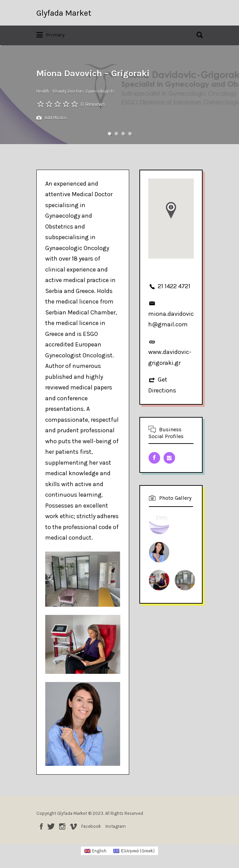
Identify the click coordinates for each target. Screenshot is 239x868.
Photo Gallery (175, 498)
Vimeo (73, 826)
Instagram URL (169, 458)
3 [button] (123, 134)
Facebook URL (154, 458)
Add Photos (52, 118)
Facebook (41, 826)
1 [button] (109, 134)
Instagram (62, 826)
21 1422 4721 (174, 286)
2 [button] (116, 134)
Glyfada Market (64, 13)
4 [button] (130, 134)
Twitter (51, 826)
